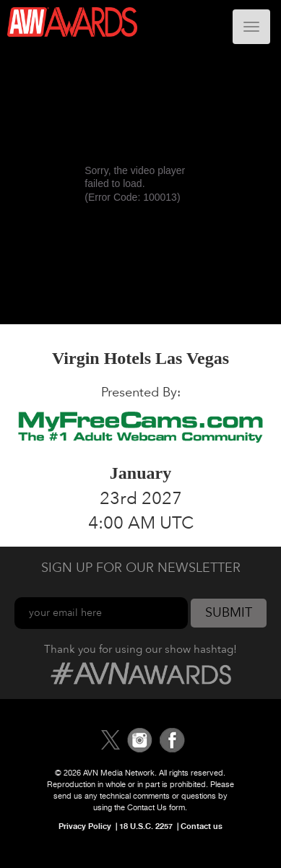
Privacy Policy (85, 826)
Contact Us (147, 807)
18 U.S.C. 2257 (146, 826)
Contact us (202, 826)
